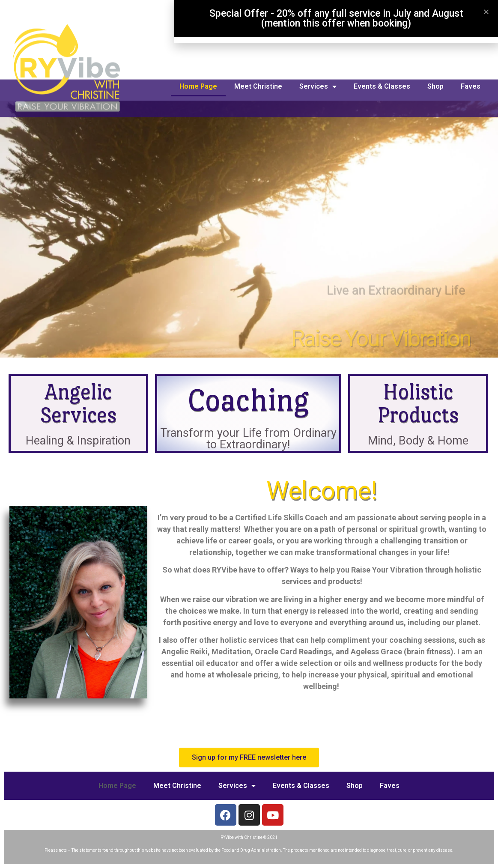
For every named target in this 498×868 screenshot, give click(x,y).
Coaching (248, 400)
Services (318, 87)
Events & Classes (382, 86)
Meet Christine (258, 86)
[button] (249, 758)
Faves (471, 86)
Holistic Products (418, 403)
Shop (435, 86)
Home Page (198, 86)
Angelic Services (78, 403)
